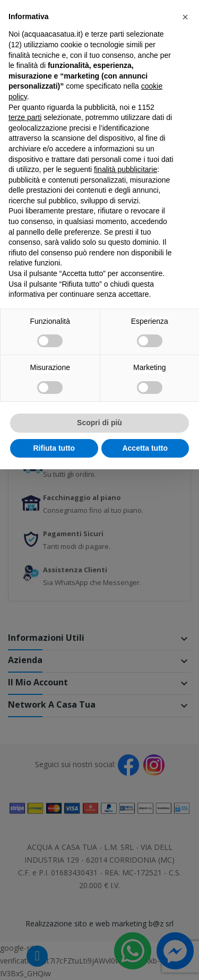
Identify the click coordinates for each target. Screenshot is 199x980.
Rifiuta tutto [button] (54, 448)
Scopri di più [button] (99, 423)
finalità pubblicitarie (126, 169)
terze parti (25, 117)
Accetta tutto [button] (145, 448)
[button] (185, 17)
